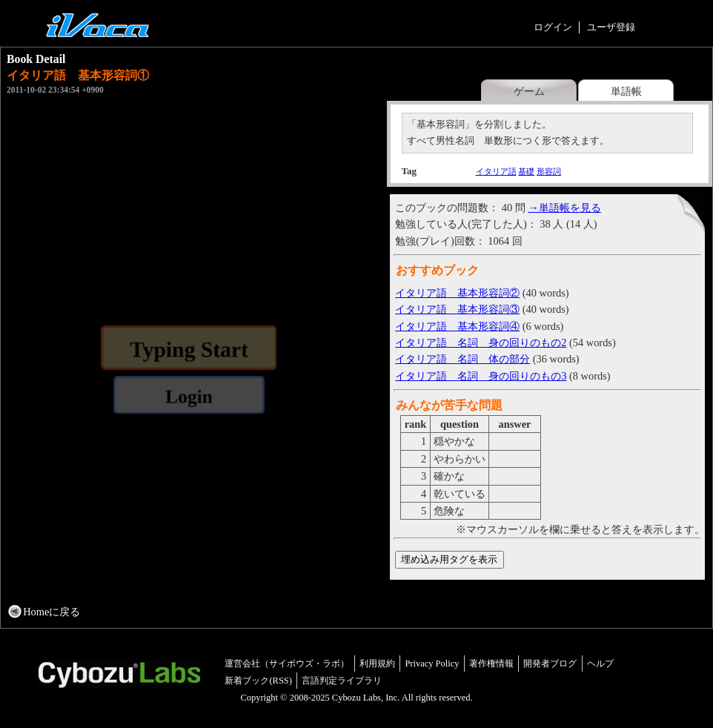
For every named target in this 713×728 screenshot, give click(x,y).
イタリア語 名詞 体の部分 (462, 359)
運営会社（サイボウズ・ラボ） (287, 664)
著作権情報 (491, 664)
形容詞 (549, 171)
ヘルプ (600, 664)
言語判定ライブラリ (342, 681)
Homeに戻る (52, 612)
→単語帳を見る (564, 208)
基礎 (526, 171)
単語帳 (626, 91)
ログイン (553, 27)
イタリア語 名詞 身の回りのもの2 (481, 343)
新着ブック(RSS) (258, 681)
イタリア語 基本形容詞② (457, 293)
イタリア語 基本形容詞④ (457, 326)
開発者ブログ (550, 664)
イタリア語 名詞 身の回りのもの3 (481, 376)
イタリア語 (496, 171)
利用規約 (377, 664)
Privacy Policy (432, 664)
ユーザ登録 (611, 27)
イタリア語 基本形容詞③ (457, 309)
